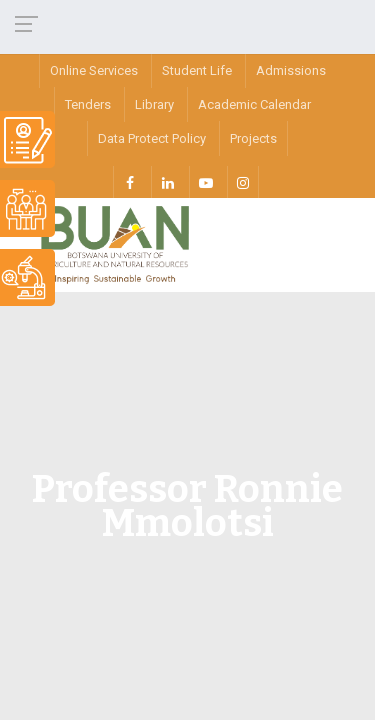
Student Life (197, 70)
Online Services (94, 70)
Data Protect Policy (152, 138)
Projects (253, 138)
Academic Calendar (254, 104)
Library (154, 104)
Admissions (291, 70)
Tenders (88, 104)
